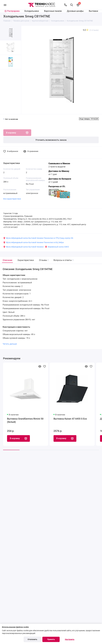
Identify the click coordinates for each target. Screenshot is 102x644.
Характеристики (26, 260)
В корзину (18, 438)
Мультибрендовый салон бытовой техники (23, 247)
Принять (51, 639)
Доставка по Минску (59, 171)
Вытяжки (93, 11)
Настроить (70, 639)
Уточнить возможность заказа (51, 140)
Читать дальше (10, 344)
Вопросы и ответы (63, 260)
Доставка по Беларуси (60, 179)
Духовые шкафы (75, 11)
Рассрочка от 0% (57, 186)
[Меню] (5, 5)
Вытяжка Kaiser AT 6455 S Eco (70, 419)
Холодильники (32, 11)
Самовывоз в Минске (59, 163)
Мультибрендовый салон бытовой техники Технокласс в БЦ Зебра (34, 242)
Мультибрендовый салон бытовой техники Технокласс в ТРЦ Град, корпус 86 (38, 238)
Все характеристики (12, 199)
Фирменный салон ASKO (57, 247)
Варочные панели (53, 11)
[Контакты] (65, 5)
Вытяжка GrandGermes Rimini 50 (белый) (25, 420)
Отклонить (32, 639)
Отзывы (44, 260)
